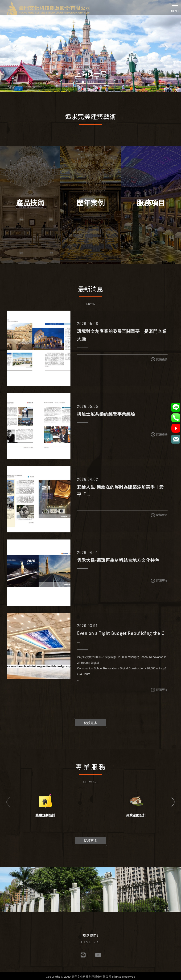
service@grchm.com (176, 439)
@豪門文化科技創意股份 (176, 428)
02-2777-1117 (176, 418)
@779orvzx (176, 407)
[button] (14, 46)
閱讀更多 (159, 359)
